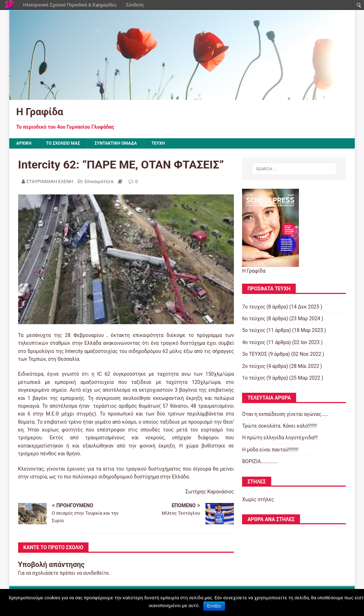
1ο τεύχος (254, 378)
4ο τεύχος (254, 342)
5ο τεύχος (254, 330)
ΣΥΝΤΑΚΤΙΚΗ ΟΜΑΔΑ (116, 143)
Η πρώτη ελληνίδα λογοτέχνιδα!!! (280, 438)
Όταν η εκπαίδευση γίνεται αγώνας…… (285, 414)
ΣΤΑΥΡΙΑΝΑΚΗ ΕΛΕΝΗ (50, 181)
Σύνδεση (135, 5)
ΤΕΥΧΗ (158, 143)
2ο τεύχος (254, 366)
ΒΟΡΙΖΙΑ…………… (260, 461)
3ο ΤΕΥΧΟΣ (255, 354)
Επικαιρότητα (99, 181)
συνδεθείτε (96, 573)
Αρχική (24, 143)
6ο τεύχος (254, 318)
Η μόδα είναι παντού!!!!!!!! (270, 450)
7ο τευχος (254, 307)
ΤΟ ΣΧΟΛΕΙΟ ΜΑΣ (63, 143)
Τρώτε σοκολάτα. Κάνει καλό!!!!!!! (279, 426)
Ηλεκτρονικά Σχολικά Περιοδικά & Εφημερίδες (70, 5)
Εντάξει (214, 606)
